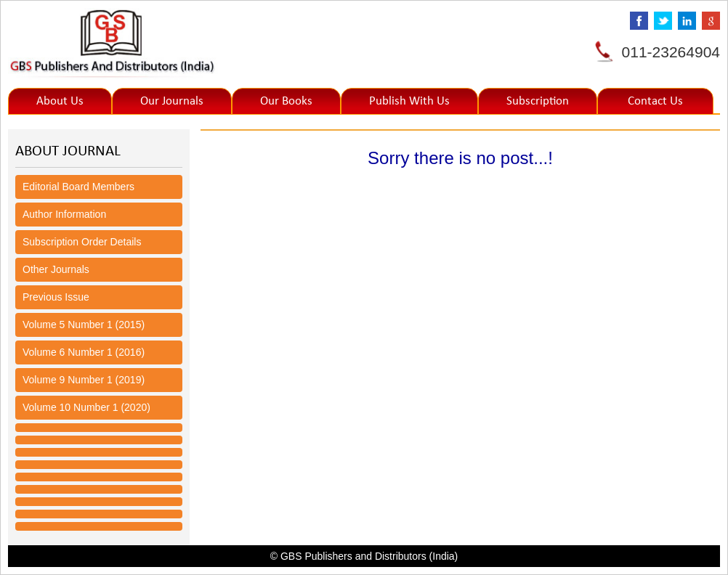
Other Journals (56, 269)
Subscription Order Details (82, 242)
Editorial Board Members (78, 187)
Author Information (64, 214)
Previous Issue (56, 297)
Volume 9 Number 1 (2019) (84, 380)
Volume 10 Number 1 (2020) (86, 407)
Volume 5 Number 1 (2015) (84, 325)
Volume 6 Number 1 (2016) (84, 352)
